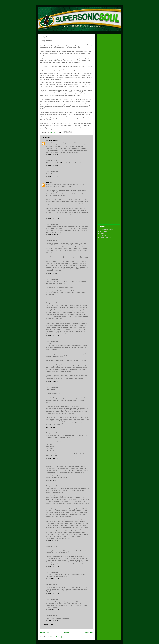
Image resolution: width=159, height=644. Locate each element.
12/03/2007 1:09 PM (52, 165)
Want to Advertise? (105, 237)
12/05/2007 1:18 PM (52, 381)
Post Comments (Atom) (55, 637)
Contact (102, 234)
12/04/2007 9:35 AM (52, 273)
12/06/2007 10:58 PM (52, 579)
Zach (48, 182)
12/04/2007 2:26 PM (52, 297)
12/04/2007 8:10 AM (52, 235)
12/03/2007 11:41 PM (52, 218)
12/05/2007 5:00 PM (52, 541)
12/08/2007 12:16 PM (52, 610)
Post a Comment (49, 624)
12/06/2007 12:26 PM (52, 566)
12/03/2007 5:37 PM (52, 176)
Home (67, 633)
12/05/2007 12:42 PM (52, 335)
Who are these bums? (106, 229)
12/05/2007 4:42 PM (52, 458)
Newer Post (45, 633)
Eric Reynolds (50, 140)
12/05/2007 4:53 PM (52, 480)
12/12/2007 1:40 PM (52, 621)
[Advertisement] (106, 66)
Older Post (88, 633)
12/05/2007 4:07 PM (52, 427)
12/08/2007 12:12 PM (52, 593)
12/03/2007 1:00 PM (52, 155)
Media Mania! (104, 231)
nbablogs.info (58, 163)
